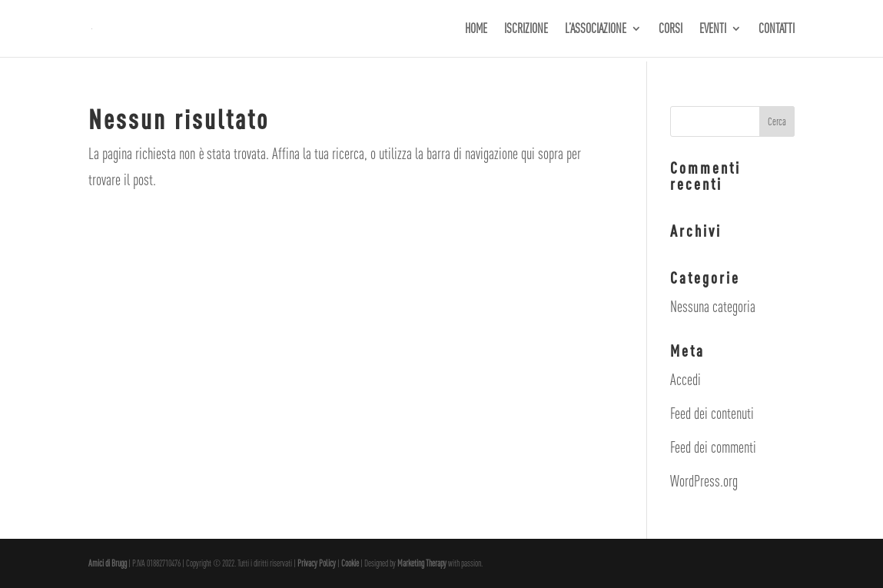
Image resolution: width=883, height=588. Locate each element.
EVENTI (713, 30)
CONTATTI (777, 30)
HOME (476, 30)
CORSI (671, 30)
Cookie (351, 563)
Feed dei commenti (713, 447)
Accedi (685, 379)
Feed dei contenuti (712, 413)
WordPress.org (704, 481)
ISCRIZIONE (526, 30)
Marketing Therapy (422, 563)
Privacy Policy (317, 563)
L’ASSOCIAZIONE (596, 30)
